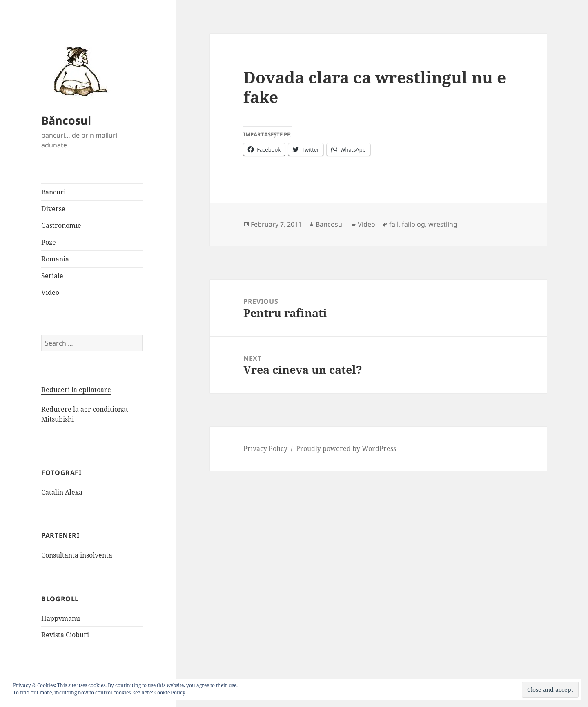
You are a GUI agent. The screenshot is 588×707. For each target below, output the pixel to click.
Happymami (61, 618)
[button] (78, 71)
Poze (49, 242)
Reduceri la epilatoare (76, 390)
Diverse (53, 209)
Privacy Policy (265, 448)
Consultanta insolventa (77, 555)
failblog (413, 224)
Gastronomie (61, 225)
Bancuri (53, 192)
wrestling (443, 224)
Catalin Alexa (62, 492)
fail (394, 224)
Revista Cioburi (65, 635)
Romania (55, 259)
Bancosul (330, 224)
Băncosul (66, 120)
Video (50, 292)
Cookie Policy (170, 693)
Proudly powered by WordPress (346, 448)
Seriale (52, 276)
